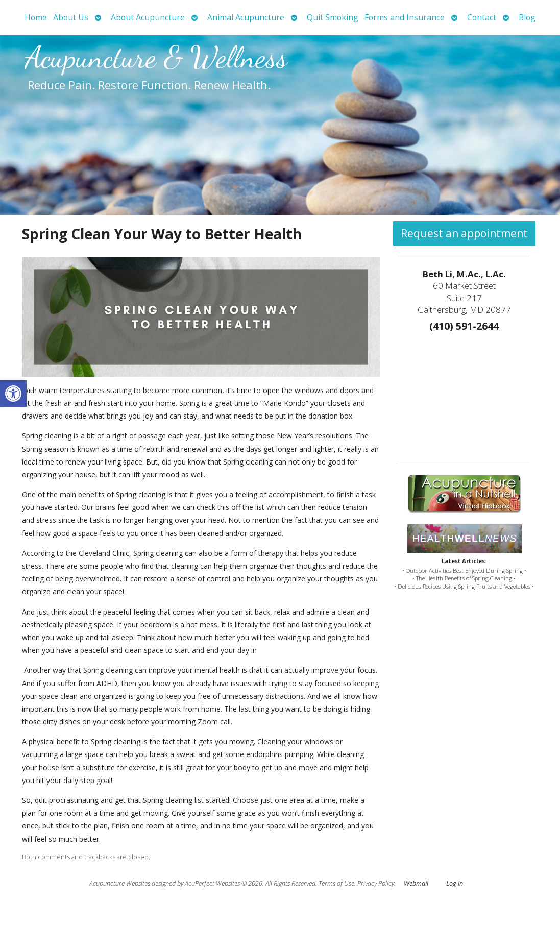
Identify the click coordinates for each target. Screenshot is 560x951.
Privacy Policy (376, 883)
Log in (455, 883)
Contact (482, 17)
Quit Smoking (333, 17)
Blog (527, 17)
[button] (13, 394)
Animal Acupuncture (246, 17)
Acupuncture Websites (120, 883)
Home (36, 17)
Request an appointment (464, 233)
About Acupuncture (148, 17)
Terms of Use (336, 883)
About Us (71, 17)
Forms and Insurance (405, 17)
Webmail (416, 883)
